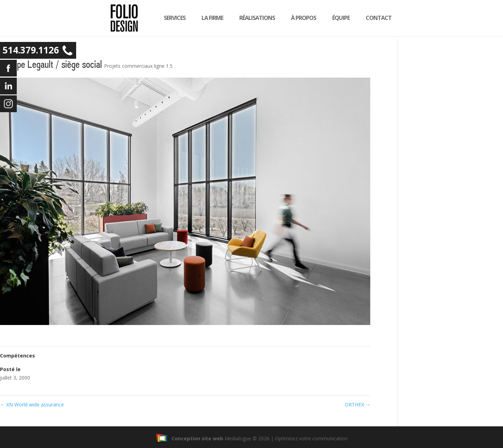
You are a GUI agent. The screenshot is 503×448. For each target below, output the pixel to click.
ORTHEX (358, 404)
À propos (311, 20)
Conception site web (189, 438)
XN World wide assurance (32, 404)
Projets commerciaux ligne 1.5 (138, 66)
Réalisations (264, 20)
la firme (220, 20)
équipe (348, 20)
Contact (386, 20)
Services (182, 20)
